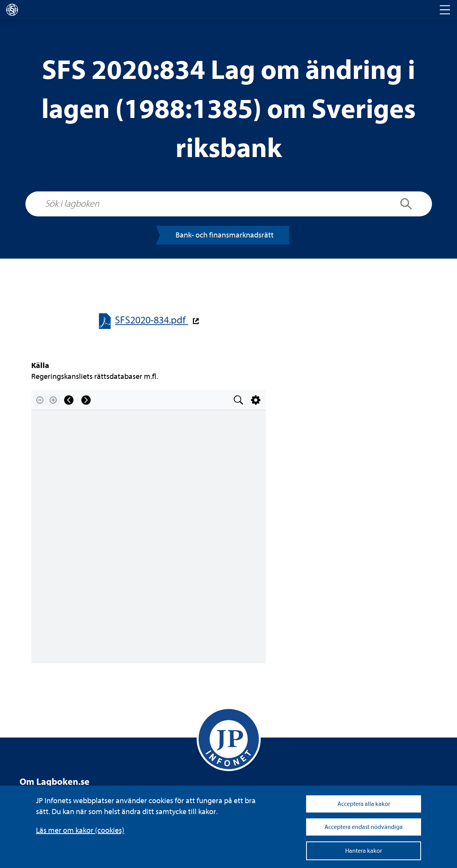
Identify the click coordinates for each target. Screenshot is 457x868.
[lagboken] (12, 10)
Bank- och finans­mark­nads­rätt (225, 235)
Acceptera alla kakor (364, 804)
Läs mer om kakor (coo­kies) (80, 830)
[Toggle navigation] (445, 10)
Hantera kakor (364, 851)
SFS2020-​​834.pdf (151, 320)
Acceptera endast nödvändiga (364, 827)
